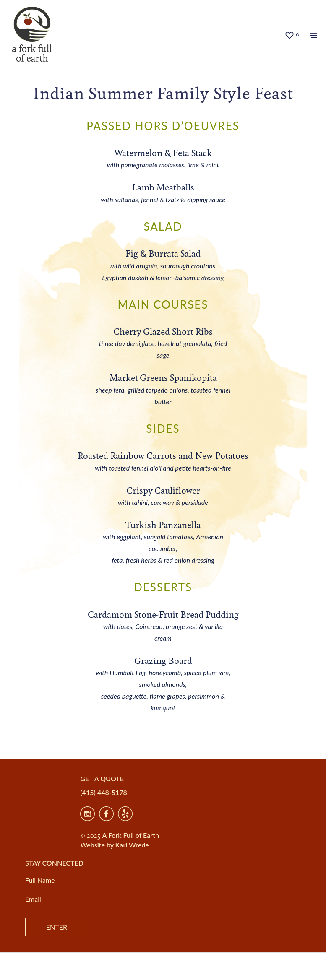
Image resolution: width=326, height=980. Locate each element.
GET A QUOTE (102, 779)
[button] (292, 35)
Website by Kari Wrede (114, 845)
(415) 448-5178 (103, 792)
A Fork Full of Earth (130, 835)
